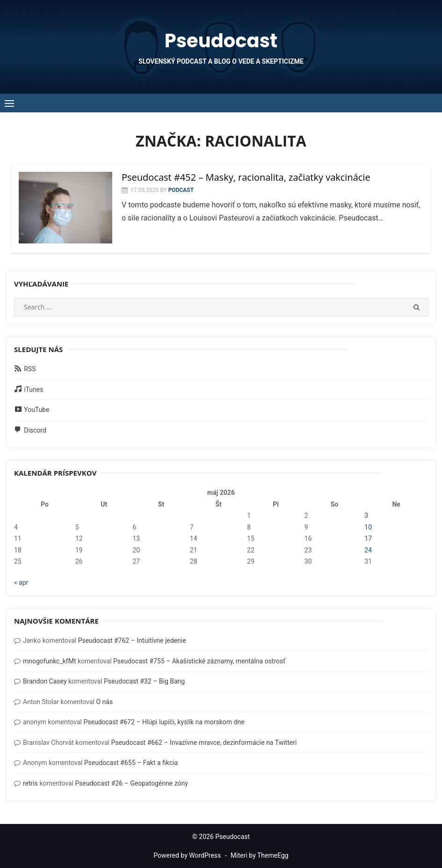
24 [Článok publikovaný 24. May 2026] (368, 550)
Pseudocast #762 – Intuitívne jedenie (132, 640)
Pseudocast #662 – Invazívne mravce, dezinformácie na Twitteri (204, 743)
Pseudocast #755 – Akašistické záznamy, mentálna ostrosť (199, 661)
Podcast (181, 190)
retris (30, 783)
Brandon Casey (45, 681)
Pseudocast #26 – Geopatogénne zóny (131, 783)
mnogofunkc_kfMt (50, 661)
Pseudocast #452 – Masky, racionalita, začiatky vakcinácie (246, 177)
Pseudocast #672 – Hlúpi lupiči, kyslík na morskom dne (164, 722)
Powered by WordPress (187, 855)
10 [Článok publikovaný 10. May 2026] (368, 527)
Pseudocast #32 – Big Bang (144, 681)
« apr (21, 582)
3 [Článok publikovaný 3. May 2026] (366, 515)
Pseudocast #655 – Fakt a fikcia (131, 763)
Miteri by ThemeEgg (260, 855)
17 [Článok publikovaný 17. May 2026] (368, 538)
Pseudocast (221, 41)
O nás (104, 702)
